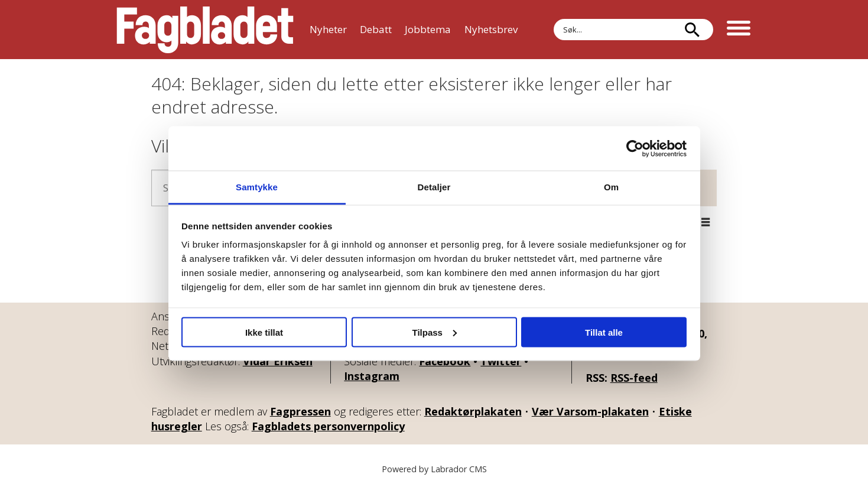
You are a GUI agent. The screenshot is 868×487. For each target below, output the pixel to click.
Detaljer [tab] (434, 187)
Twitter (501, 361)
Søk (553, 19)
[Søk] (693, 30)
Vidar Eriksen (278, 361)
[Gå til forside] (205, 30)
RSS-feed (634, 378)
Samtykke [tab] (257, 187)
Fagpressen (300, 411)
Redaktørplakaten (473, 411)
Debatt (376, 29)
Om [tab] (611, 187)
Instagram (372, 376)
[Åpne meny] (739, 30)
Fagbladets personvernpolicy (328, 426)
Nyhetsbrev (491, 29)
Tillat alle (604, 332)
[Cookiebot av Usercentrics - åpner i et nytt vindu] (635, 148)
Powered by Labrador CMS (434, 469)
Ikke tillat (264, 332)
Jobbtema (428, 29)
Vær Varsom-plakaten (590, 411)
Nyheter (328, 29)
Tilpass (435, 332)
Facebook (445, 361)
